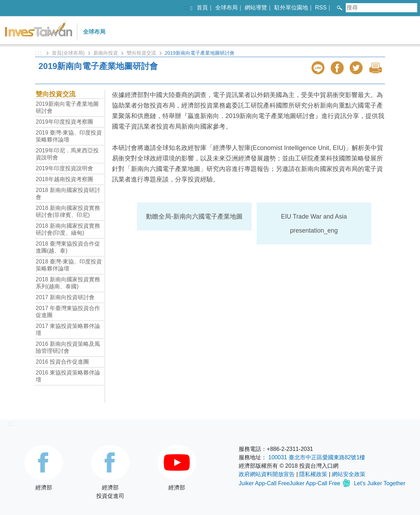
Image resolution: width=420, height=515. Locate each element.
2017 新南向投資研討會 (65, 297)
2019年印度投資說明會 (64, 168)
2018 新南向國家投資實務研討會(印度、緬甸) (68, 229)
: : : (39, 53)
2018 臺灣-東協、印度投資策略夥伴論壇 (69, 265)
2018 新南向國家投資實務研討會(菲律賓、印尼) (68, 211)
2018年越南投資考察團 (64, 179)
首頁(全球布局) (68, 53)
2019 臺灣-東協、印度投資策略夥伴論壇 (69, 136)
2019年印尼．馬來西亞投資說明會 (67, 154)
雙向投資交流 (141, 53)
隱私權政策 (313, 474)
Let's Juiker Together (380, 483)
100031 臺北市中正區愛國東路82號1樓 (317, 457)
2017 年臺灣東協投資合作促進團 (68, 312)
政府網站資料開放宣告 (267, 474)
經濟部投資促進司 (110, 472)
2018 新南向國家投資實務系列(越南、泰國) (68, 283)
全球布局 (226, 8)
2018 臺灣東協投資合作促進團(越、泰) (68, 247)
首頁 (202, 8)
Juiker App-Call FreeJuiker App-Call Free (290, 483)
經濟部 (44, 468)
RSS (321, 8)
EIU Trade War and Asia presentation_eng (314, 224)
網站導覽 (256, 8)
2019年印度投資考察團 (64, 122)
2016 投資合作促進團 (62, 362)
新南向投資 (106, 53)
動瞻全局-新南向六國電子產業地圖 (194, 217)
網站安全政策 (349, 474)
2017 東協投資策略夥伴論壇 (68, 329)
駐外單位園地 (291, 8)
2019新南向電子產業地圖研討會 (67, 107)
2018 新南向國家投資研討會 (68, 194)
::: (186, 8)
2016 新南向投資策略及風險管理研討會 (68, 347)
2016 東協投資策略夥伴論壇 (68, 376)
